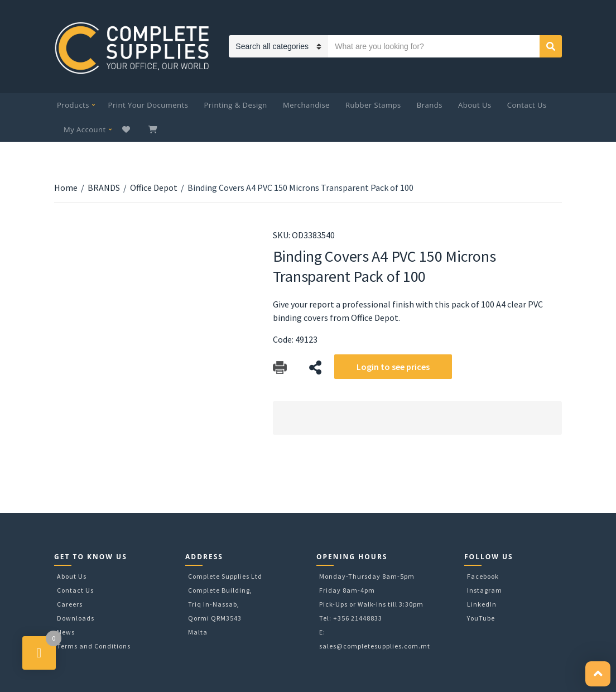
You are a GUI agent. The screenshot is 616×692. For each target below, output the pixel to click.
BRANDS (104, 188)
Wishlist (127, 129)
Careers (70, 604)
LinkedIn (482, 604)
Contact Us (527, 105)
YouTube (481, 618)
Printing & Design (236, 105)
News (66, 632)
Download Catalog (280, 367)
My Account (85, 129)
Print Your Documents (148, 105)
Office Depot (154, 188)
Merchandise (306, 105)
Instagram (485, 590)
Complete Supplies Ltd (225, 576)
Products (73, 105)
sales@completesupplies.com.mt (375, 646)
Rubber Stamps (373, 105)
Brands (430, 105)
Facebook (483, 576)
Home (66, 188)
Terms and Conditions (94, 646)
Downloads (76, 618)
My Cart (154, 129)
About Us (475, 105)
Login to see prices (393, 367)
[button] (598, 674)
